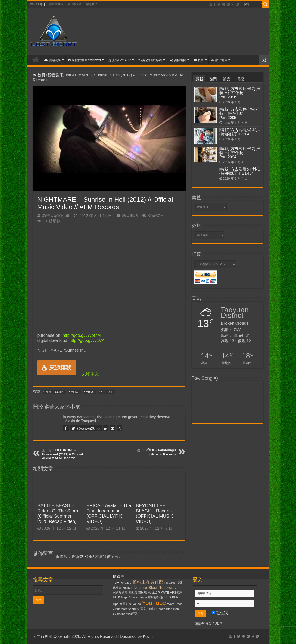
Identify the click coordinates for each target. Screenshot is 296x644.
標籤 (240, 79)
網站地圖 (219, 60)
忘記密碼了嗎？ (209, 624)
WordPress (175, 604)
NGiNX (128, 588)
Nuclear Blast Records (153, 588)
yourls (137, 604)
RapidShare (129, 597)
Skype (143, 597)
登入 (83, 557)
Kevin (148, 636)
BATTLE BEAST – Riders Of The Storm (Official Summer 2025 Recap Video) (59, 513)
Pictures (170, 583)
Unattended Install (169, 609)
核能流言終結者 (150, 60)
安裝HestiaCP (120, 60)
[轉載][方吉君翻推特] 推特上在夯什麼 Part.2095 (240, 113)
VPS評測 (132, 614)
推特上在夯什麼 (148, 582)
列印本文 (90, 374)
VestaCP (154, 593)
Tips (116, 604)
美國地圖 (178, 60)
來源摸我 (57, 368)
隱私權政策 (56, 4)
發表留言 (156, 216)
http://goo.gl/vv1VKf (88, 341)
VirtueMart (120, 609)
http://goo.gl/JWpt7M (82, 335)
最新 (199, 79)
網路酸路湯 (120, 593)
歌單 (199, 60)
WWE (165, 593)
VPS (177, 588)
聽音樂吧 (56, 75)
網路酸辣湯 (156, 597)
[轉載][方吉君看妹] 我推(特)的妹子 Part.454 (240, 171)
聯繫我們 (92, 4)
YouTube (107, 392)
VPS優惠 (176, 593)
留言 (227, 79)
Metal (75, 392)
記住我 (220, 613)
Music (90, 392)
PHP (175, 597)
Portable (126, 583)
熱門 (213, 79)
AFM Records (55, 392)
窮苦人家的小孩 (56, 216)
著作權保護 (75, 4)
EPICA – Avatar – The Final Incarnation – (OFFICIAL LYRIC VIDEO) (109, 513)
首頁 (36, 59)
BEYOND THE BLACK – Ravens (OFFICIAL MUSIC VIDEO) (155, 513)
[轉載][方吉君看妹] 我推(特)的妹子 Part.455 (240, 132)
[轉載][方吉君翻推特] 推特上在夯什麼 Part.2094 (240, 153)
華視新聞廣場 (138, 593)
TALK (116, 597)
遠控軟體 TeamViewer (85, 60)
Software (119, 614)
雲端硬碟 (53, 60)
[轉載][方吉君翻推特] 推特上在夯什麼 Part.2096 (240, 93)
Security (133, 609)
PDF (116, 583)
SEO (168, 597)
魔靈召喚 (126, 604)
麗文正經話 (148, 609)
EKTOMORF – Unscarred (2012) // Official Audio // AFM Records (63, 454)
